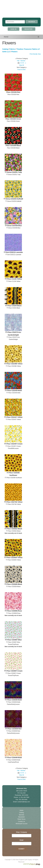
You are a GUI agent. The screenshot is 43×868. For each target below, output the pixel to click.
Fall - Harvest (21, 61)
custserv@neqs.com (24, 802)
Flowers (14, 52)
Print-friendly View (35, 54)
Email (21, 840)
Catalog (5, 49)
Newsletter (21, 817)
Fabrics (12, 49)
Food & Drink (21, 70)
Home (6, 37)
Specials (21, 815)
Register (28, 29)
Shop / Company (21, 832)
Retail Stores (21, 819)
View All (22, 65)
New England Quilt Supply (21, 11)
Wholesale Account (21, 824)
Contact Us (21, 821)
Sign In (14, 29)
